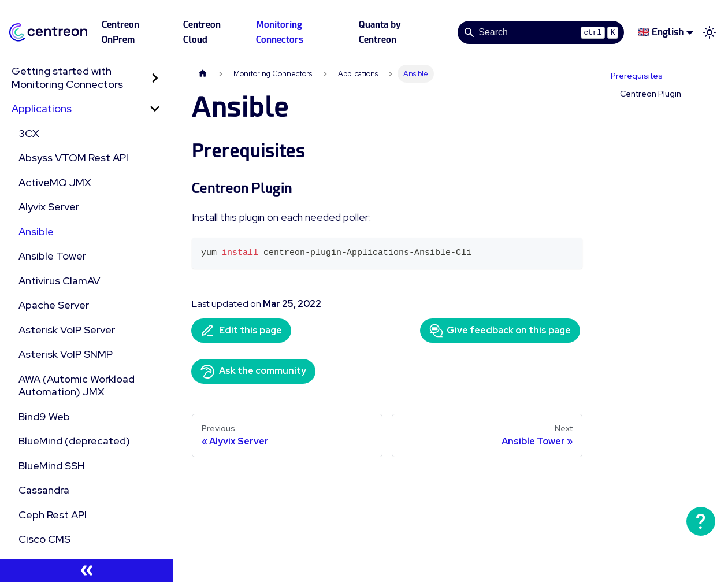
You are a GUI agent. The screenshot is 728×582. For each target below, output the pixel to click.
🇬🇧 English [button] (661, 32)
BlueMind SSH (51, 466)
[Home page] (203, 74)
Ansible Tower (52, 256)
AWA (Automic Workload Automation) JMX (77, 385)
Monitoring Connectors (280, 32)
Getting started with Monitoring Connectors (67, 77)
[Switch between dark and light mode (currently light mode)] (710, 32)
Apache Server (54, 305)
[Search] (541, 32)
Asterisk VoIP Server (67, 330)
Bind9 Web (44, 416)
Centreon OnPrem (120, 32)
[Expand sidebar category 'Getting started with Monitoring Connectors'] (155, 78)
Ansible (36, 231)
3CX (29, 133)
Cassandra (44, 490)
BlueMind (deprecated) (74, 441)
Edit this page (241, 331)
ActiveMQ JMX (55, 182)
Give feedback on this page (500, 331)
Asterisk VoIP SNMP (66, 354)
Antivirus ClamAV (59, 281)
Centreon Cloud (202, 32)
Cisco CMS (44, 539)
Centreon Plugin (651, 94)
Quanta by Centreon (380, 32)
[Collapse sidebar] (87, 570)
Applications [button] (42, 108)
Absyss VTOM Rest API (73, 157)
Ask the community (253, 372)
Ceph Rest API (53, 515)
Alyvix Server (49, 207)
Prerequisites (637, 76)
